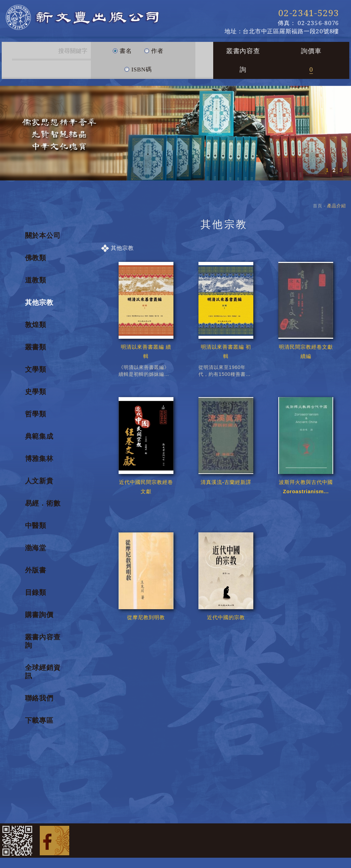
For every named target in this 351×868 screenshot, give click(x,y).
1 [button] (327, 170)
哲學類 (36, 414)
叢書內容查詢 (243, 60)
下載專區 (39, 720)
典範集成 (39, 436)
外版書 (36, 570)
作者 (154, 48)
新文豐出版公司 (82, 17)
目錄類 (36, 592)
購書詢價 (39, 615)
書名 (122, 48)
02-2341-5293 (309, 13)
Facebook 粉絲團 (55, 841)
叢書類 (36, 347)
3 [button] (341, 170)
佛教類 (36, 258)
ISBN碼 (138, 67)
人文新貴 (39, 481)
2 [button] (334, 170)
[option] (175, 133)
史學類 (36, 392)
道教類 (36, 280)
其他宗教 (39, 302)
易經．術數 (43, 503)
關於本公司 (43, 235)
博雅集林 (39, 459)
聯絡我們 (39, 698)
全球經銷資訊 (43, 672)
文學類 (36, 369)
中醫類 (36, 525)
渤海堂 (36, 548)
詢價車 (311, 60)
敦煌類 (36, 325)
